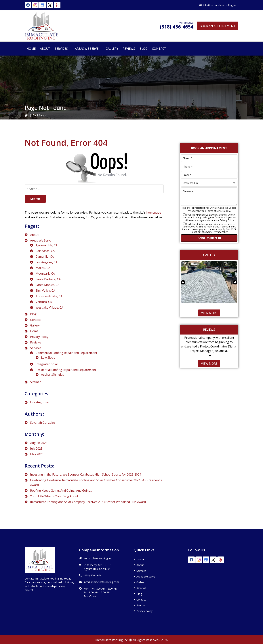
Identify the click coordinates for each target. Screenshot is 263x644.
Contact (35, 320)
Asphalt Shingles (53, 375)
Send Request (209, 238)
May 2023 (37, 454)
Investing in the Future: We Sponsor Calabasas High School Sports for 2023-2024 (86, 474)
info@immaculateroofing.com (221, 5)
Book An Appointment (218, 26)
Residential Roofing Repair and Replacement (66, 370)
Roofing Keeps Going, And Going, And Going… (61, 491)
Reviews (36, 342)
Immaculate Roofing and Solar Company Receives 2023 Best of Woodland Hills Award (88, 502)
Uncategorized (40, 402)
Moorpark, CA (45, 273)
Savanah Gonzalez (43, 423)
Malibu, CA (43, 268)
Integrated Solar (47, 364)
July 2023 (36, 449)
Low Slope (48, 358)
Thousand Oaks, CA (49, 296)
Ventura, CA (44, 302)
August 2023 (39, 443)
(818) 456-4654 (177, 27)
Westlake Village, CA (49, 307)
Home (34, 331)
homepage (154, 212)
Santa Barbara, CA (48, 279)
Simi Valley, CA (45, 290)
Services (36, 348)
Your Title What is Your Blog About (54, 496)
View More (209, 313)
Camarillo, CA (45, 257)
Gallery (35, 325)
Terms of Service (215, 211)
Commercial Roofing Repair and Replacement (66, 353)
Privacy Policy (39, 337)
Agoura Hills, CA (47, 245)
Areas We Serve (41, 240)
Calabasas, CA (45, 251)
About (34, 235)
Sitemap (36, 382)
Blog (33, 314)
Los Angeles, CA (46, 262)
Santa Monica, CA (47, 285)
